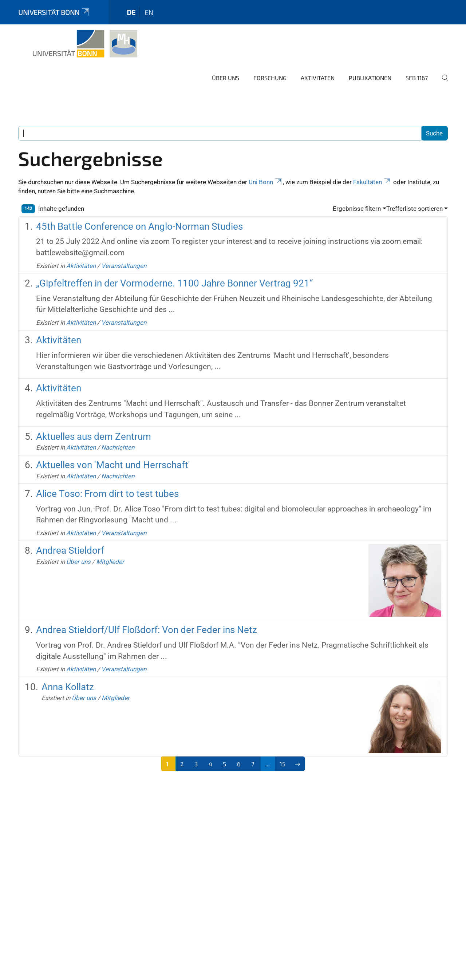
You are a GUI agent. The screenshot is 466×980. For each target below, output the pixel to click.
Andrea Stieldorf (70, 550)
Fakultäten (372, 182)
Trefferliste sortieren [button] (414, 209)
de (131, 12)
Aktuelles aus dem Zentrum (94, 436)
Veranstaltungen (124, 266)
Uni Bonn (266, 182)
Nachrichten (118, 447)
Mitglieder (110, 562)
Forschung (270, 78)
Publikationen (370, 78)
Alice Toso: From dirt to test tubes (107, 494)
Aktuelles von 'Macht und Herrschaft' (113, 465)
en (149, 12)
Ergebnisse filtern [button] (357, 209)
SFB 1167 (417, 78)
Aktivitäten (318, 78)
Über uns (226, 78)
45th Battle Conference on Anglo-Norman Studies (139, 226)
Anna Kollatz (68, 687)
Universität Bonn (54, 12)
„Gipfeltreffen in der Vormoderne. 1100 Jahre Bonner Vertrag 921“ (174, 283)
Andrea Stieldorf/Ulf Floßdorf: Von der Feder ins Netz (147, 630)
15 (283, 764)
